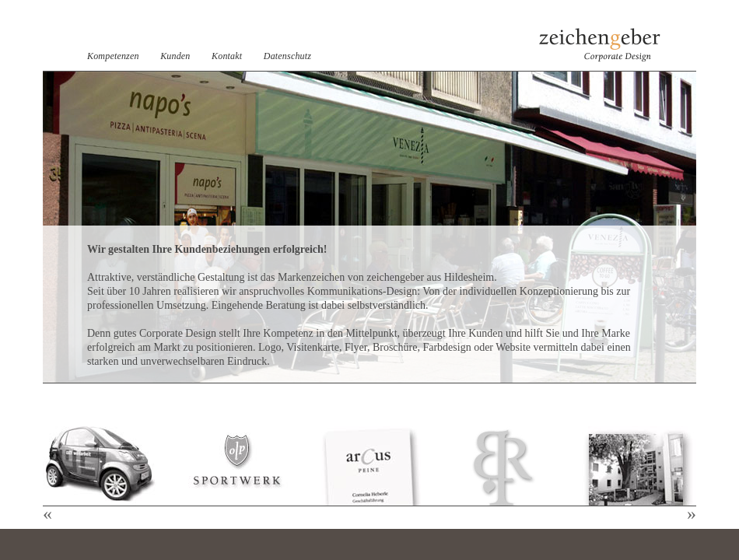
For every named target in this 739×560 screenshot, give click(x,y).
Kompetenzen (113, 56)
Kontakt (227, 56)
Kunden (175, 56)
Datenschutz (287, 56)
